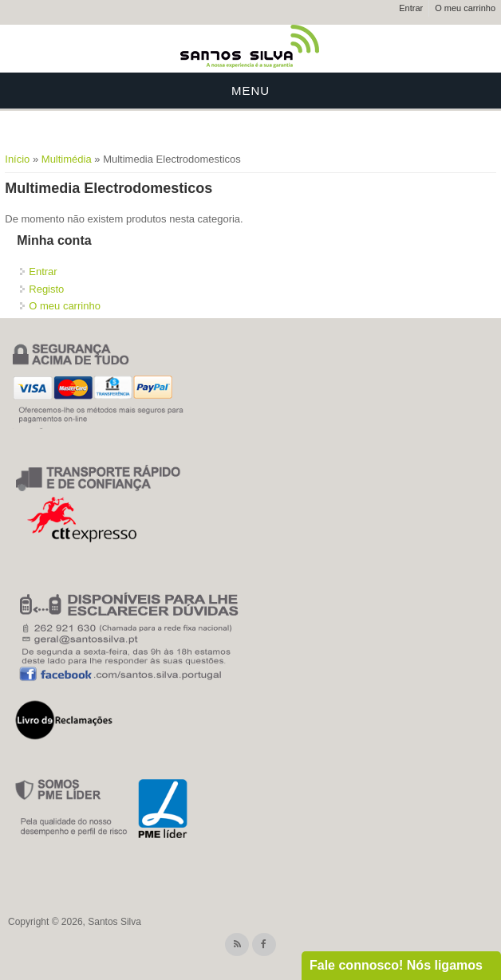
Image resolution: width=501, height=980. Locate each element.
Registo (46, 289)
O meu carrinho (465, 8)
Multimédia (67, 159)
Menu (250, 91)
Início (17, 159)
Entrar (411, 8)
